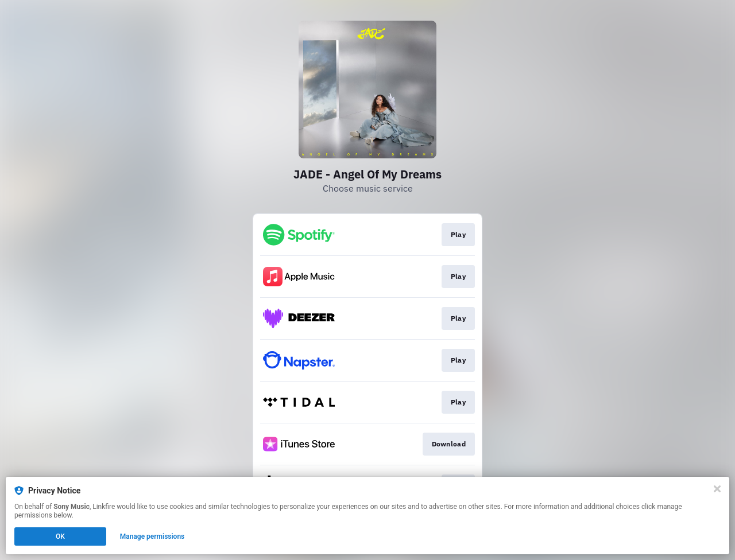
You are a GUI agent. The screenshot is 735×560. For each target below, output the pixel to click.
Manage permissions (152, 536)
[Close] (717, 489)
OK (60, 536)
